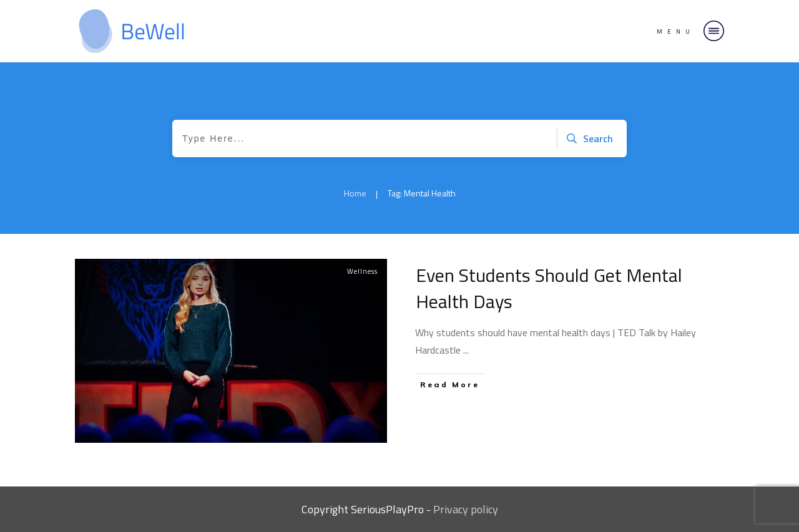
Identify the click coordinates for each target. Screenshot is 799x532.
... (466, 350)
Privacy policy (466, 509)
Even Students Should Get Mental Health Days (549, 288)
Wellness (362, 271)
